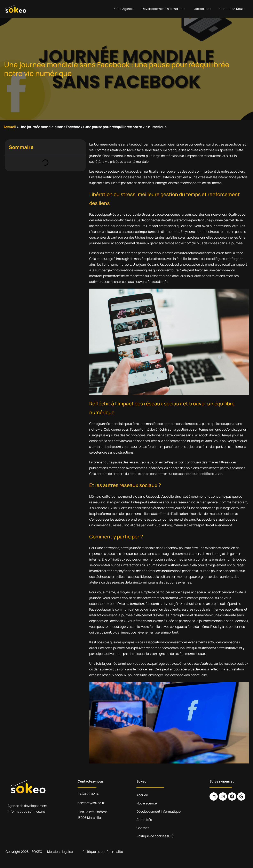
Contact (143, 828)
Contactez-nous (231, 9)
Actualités (144, 820)
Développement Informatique (164, 9)
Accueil (10, 127)
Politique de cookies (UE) (155, 836)
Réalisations (202, 9)
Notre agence (124, 9)
